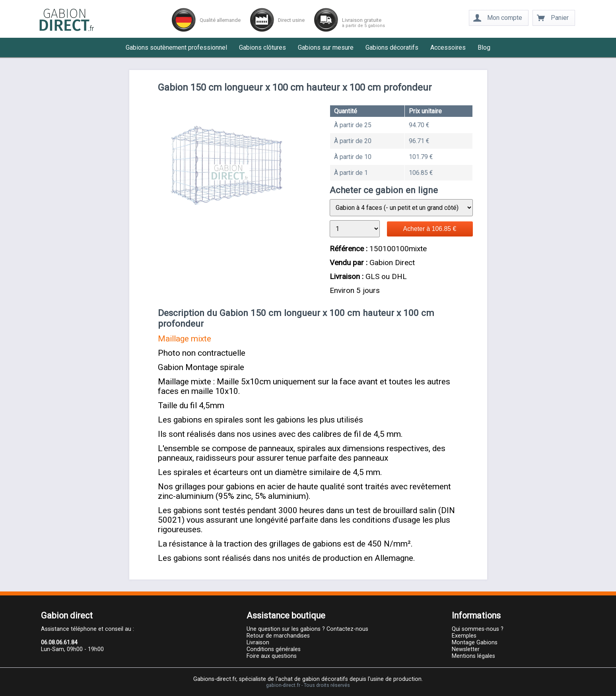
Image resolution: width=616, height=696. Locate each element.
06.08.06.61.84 (59, 643)
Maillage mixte (185, 339)
